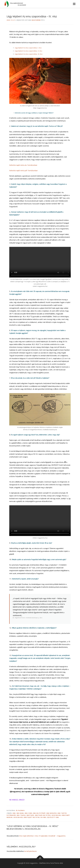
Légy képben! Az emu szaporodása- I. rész (28, 48)
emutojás (30, 815)
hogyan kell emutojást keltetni (27, 817)
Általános (20, 810)
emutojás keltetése (43, 815)
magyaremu (36, 20)
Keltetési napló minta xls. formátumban (23, 165)
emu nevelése (52, 813)
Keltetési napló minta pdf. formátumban (23, 170)
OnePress (43, 863)
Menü (74, 4)
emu (14, 813)
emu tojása (21, 815)
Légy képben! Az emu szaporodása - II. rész (28, 51)
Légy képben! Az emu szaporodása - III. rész (29, 54)
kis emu (43, 817)
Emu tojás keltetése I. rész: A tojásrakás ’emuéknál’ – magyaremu (42, 836)
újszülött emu (53, 817)
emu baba (20, 813)
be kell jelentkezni (30, 851)
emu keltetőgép (39, 813)
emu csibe (28, 813)
